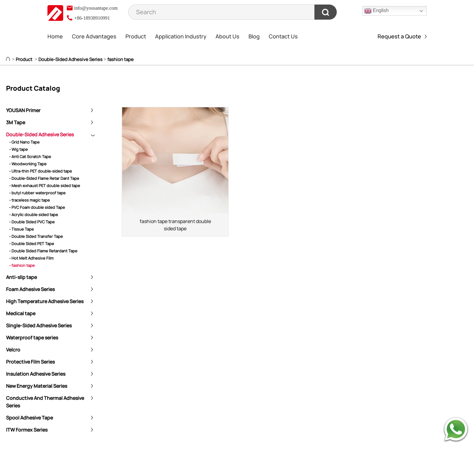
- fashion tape (22, 265)
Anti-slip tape (21, 277)
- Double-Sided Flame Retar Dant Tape (44, 178)
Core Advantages (94, 36)
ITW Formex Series (27, 430)
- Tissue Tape (21, 229)
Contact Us (283, 36)
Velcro (13, 350)
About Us (227, 36)
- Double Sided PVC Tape (32, 222)
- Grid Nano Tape (24, 142)
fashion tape (120, 59)
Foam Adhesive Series (30, 289)
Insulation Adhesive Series (36, 374)
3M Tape (16, 122)
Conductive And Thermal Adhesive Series (45, 402)
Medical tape (21, 313)
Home (55, 36)
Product (136, 36)
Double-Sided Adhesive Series (70, 59)
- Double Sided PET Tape (32, 244)
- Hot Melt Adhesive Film (31, 258)
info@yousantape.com (92, 8)
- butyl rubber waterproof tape (37, 193)
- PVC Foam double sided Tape (37, 207)
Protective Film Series (30, 362)
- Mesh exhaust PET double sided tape (45, 186)
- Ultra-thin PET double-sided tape (41, 171)
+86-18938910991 (88, 18)
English (377, 11)
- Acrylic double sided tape (34, 215)
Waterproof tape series (32, 338)
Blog (254, 36)
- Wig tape (18, 149)
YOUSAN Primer (23, 110)
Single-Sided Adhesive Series (39, 325)
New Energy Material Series (37, 386)
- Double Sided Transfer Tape (36, 236)
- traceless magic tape (29, 200)
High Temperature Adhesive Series (45, 301)
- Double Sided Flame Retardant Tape (43, 251)
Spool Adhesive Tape (29, 418)
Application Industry (181, 36)
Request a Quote (402, 36)
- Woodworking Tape (28, 164)
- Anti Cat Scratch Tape (30, 157)
